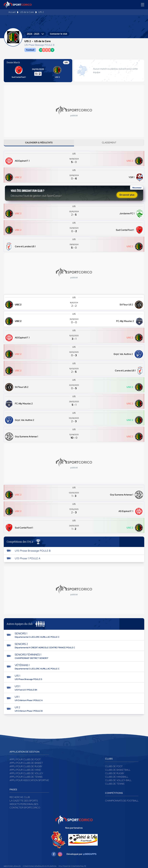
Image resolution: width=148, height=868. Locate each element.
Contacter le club (59, 34)
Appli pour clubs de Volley (26, 777)
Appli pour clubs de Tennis (26, 780)
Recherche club (20, 801)
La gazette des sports (24, 804)
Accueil (12, 12)
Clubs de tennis (115, 787)
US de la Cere (27, 12)
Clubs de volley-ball (118, 784)
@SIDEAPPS (90, 858)
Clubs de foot (114, 770)
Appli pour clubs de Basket (26, 767)
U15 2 (41, 12)
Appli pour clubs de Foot (25, 763)
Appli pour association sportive (29, 784)
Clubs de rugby (115, 777)
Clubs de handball (117, 780)
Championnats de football (122, 804)
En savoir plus (127, 198)
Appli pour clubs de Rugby (26, 770)
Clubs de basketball (118, 773)
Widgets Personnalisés (24, 808)
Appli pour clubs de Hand (25, 773)
